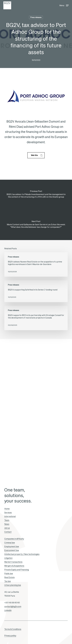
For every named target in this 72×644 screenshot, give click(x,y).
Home (7, 509)
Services (8, 512)
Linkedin (8, 610)
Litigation (8, 558)
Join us (7, 528)
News (7, 524)
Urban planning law (13, 585)
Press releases (36, 17)
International (10, 516)
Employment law (12, 546)
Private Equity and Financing (17, 570)
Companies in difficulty (14, 539)
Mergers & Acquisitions (14, 566)
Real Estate (9, 577)
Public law (9, 573)
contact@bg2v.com (13, 606)
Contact (8, 532)
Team (7, 520)
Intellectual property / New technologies (22, 554)
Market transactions (13, 562)
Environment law (12, 550)
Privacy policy (10, 636)
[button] (64, 5)
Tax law (8, 581)
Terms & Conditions (13, 629)
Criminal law (10, 543)
